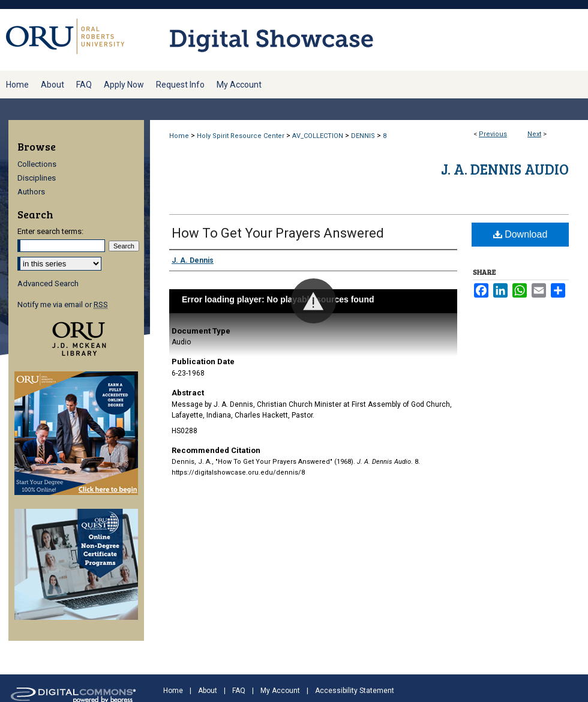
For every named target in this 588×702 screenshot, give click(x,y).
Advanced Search (48, 283)
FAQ (239, 691)
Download (520, 234)
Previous (493, 134)
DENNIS (363, 136)
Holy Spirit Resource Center (241, 136)
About (208, 691)
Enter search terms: (50, 231)
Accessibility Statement (355, 691)
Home (179, 136)
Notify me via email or (63, 304)
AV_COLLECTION (318, 136)
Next (534, 134)
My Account (280, 691)
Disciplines (37, 178)
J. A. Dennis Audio (505, 169)
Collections (37, 164)
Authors (31, 192)
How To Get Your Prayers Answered (278, 233)
